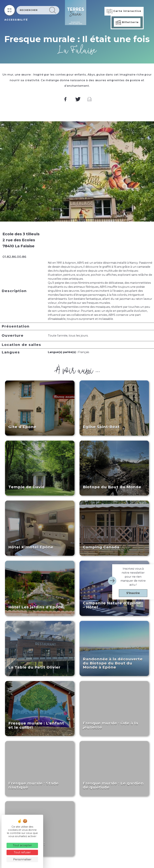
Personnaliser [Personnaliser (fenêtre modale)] (22, 859)
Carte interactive (124, 11)
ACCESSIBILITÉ (16, 20)
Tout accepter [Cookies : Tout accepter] (22, 845)
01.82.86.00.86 (14, 257)
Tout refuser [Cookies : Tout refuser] (22, 852)
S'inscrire (133, 593)
